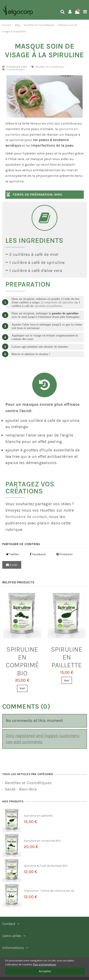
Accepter (45, 971)
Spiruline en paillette (67, 657)
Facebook (38, 554)
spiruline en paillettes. (49, 306)
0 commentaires (16, 70)
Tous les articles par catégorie (28, 774)
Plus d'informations (45, 964)
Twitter (13, 554)
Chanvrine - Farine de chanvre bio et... (50, 891)
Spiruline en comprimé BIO (22, 661)
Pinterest (64, 554)
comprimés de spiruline (59, 302)
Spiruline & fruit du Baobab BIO (46, 866)
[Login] (70, 12)
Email (12, 565)
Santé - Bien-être (21, 789)
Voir (22, 688)
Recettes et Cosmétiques (50, 67)
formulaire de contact (26, 517)
